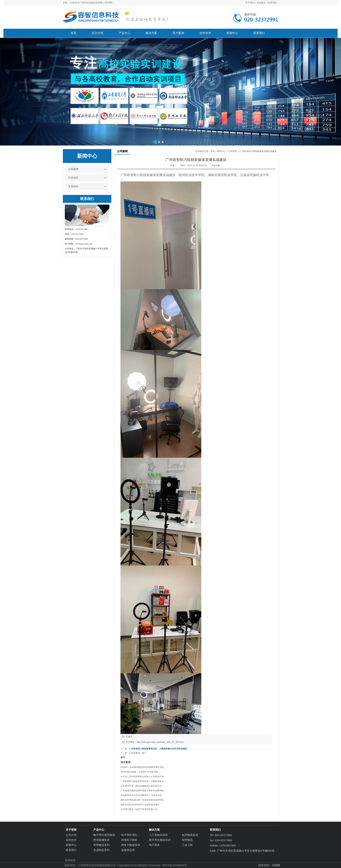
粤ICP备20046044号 (175, 865)
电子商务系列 (129, 835)
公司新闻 (233, 151)
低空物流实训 (190, 835)
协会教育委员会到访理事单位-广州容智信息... (142, 795)
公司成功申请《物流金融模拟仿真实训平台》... (143, 786)
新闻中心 (221, 151)
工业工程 (187, 845)
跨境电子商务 (129, 840)
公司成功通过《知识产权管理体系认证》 (140, 809)
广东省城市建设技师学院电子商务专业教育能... (143, 791)
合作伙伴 (71, 840)
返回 (123, 757)
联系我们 (272, 3)
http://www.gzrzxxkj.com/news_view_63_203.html (160, 742)
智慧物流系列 (101, 845)
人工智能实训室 (158, 835)
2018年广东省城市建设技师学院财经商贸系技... (143, 767)
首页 (213, 151)
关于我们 (250, 3)
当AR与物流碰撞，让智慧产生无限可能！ (140, 772)
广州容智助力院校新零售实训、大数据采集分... (143, 781)
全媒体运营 (128, 850)
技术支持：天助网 (269, 865)
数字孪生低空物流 (104, 835)
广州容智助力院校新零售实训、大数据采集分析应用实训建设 (158, 749)
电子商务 (154, 845)
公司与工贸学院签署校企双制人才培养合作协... (143, 777)
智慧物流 (187, 840)
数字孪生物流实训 (160, 840)
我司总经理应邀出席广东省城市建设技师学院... (143, 800)
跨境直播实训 (101, 840)
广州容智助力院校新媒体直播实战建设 (258, 151)
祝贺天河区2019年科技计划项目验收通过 (140, 805)
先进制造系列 (101, 850)
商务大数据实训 (131, 845)
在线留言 (261, 3)
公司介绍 (71, 835)
